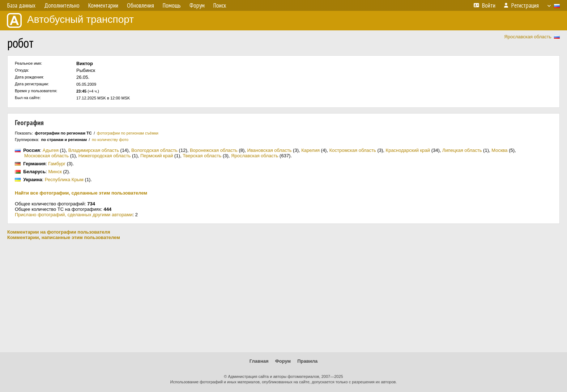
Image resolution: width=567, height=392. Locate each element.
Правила (307, 361)
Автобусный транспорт (70, 20)
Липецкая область (462, 150)
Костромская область (353, 150)
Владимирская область (94, 150)
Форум (283, 361)
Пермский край (157, 156)
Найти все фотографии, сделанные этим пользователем (81, 193)
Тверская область (202, 156)
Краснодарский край (408, 150)
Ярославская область (528, 37)
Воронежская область (214, 150)
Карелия (310, 150)
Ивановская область (270, 150)
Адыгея (51, 150)
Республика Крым (64, 180)
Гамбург (57, 164)
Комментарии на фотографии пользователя (59, 232)
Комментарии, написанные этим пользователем (64, 237)
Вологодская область (154, 150)
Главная (259, 361)
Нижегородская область (105, 156)
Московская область (46, 156)
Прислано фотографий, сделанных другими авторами (74, 215)
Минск (55, 172)
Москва (499, 150)
